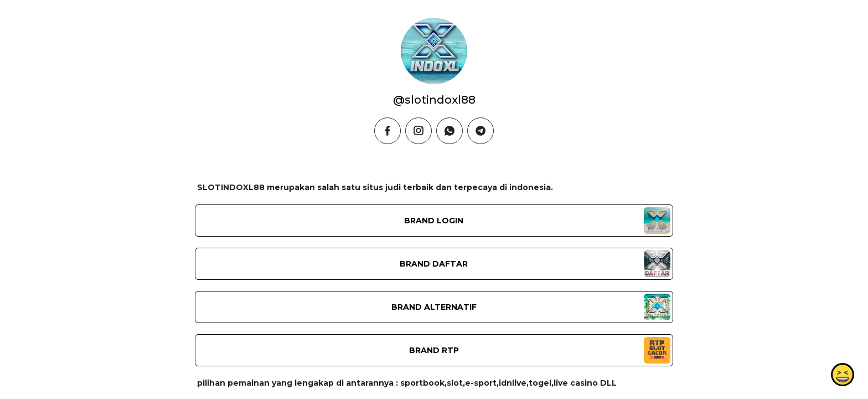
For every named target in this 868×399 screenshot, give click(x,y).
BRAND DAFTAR (434, 264)
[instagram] (418, 131)
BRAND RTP (434, 350)
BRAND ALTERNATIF (434, 307)
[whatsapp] (449, 131)
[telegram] (480, 131)
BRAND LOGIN (434, 221)
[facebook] (387, 131)
